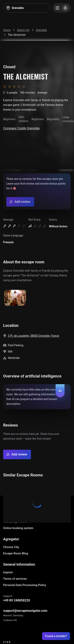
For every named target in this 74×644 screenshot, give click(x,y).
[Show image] (15, 298)
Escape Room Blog (16, 553)
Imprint (8, 572)
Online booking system (18, 528)
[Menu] (62, 8)
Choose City (11, 547)
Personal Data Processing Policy (25, 585)
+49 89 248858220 (17, 600)
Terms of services (15, 579)
